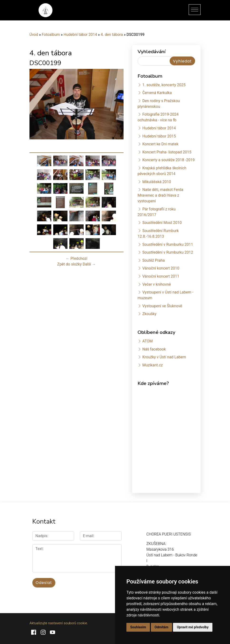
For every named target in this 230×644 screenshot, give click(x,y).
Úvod (34, 35)
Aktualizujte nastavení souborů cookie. (59, 623)
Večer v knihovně (157, 284)
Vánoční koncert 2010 (161, 268)
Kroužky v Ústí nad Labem (164, 357)
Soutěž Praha (154, 260)
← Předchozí (77, 258)
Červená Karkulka (157, 93)
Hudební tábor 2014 (80, 35)
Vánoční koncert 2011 (161, 276)
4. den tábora (112, 35)
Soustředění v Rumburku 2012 (168, 252)
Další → (89, 264)
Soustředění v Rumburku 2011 (168, 244)
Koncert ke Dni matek (160, 144)
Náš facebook (154, 349)
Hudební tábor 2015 (159, 136)
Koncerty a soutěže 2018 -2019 (168, 160)
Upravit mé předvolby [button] (193, 627)
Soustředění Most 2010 (162, 223)
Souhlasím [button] (138, 627)
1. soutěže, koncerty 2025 (164, 85)
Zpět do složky (69, 264)
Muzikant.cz (153, 365)
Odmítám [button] (162, 627)
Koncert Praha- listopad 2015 (167, 152)
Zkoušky (149, 314)
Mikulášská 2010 (157, 182)
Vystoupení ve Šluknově (162, 306)
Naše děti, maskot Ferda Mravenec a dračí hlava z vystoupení (160, 195)
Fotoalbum (51, 35)
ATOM (148, 341)
